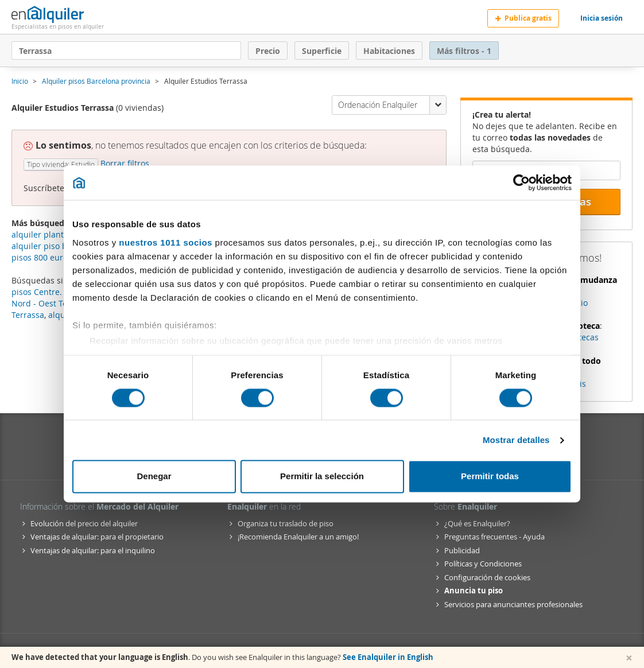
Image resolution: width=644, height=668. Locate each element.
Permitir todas (490, 477)
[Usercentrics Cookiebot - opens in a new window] (521, 182)
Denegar (154, 477)
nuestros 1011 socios (166, 242)
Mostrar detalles (516, 440)
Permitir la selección (322, 477)
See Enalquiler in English (388, 657)
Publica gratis (523, 18)
